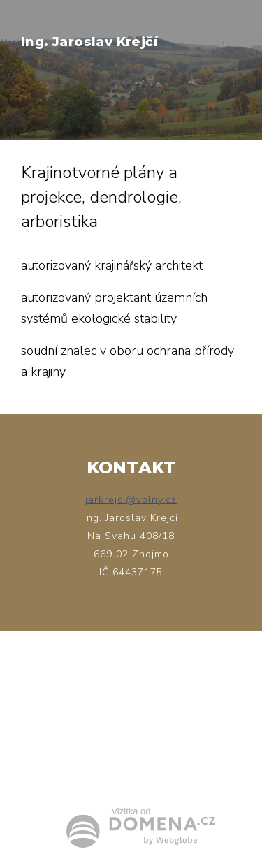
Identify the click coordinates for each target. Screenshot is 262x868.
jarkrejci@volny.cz (131, 500)
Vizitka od (131, 811)
